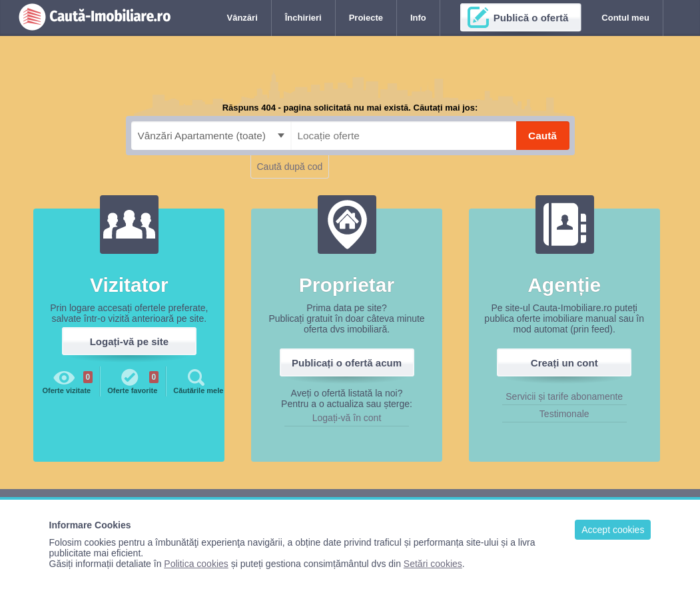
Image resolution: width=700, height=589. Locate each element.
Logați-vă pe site (129, 341)
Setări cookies (433, 564)
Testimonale (564, 414)
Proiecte (366, 18)
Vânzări (242, 18)
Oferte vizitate (67, 380)
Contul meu (625, 18)
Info (418, 18)
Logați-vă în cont (347, 418)
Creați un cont (564, 363)
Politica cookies (196, 564)
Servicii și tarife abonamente (564, 396)
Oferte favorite (133, 380)
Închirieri (303, 18)
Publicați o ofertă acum (347, 363)
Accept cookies (613, 530)
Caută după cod (290, 167)
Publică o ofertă (531, 18)
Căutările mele (198, 380)
